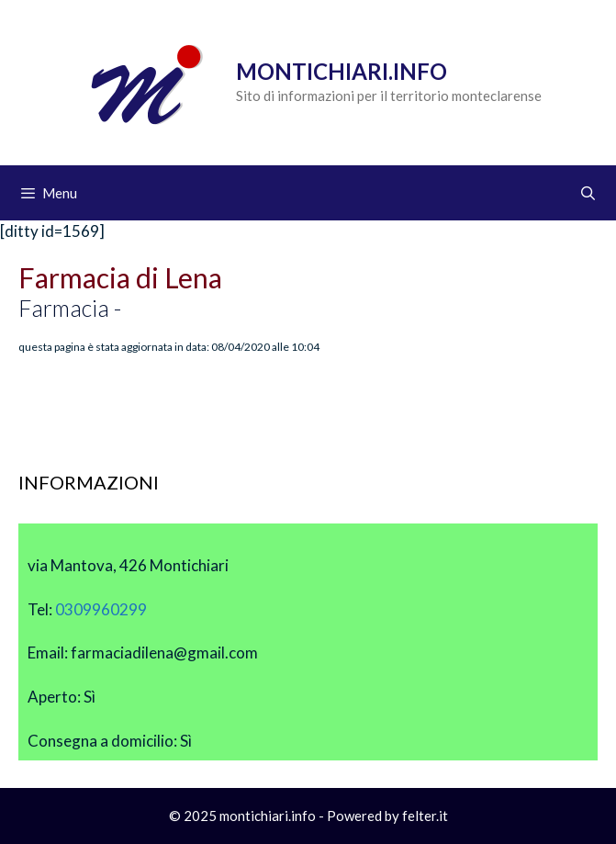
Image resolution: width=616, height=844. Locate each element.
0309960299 (101, 609)
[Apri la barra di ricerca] (588, 193)
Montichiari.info (342, 71)
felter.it (425, 816)
